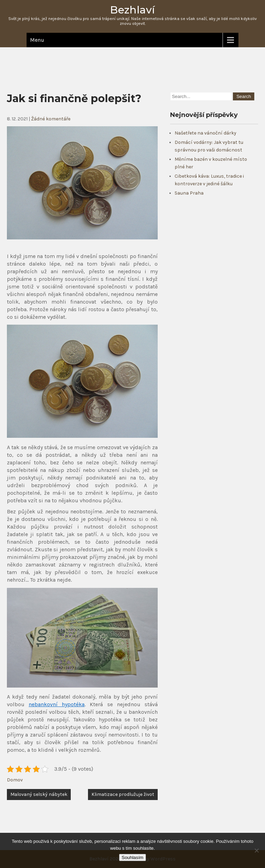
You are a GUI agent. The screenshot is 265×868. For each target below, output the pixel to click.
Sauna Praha (189, 193)
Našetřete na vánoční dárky (205, 133)
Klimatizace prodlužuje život (123, 794)
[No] (256, 850)
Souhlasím (133, 857)
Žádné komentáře (51, 119)
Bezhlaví (132, 10)
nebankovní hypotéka (57, 704)
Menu (37, 40)
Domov (15, 780)
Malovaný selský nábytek (39, 794)
